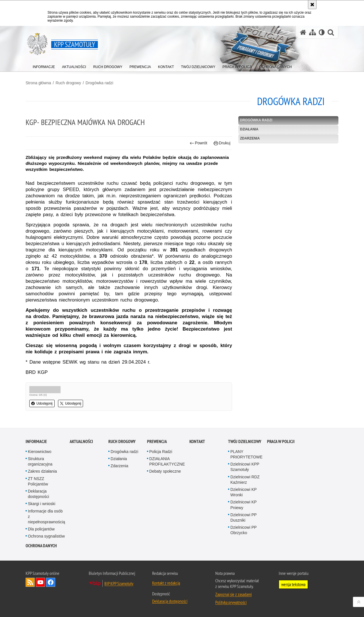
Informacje (36, 441)
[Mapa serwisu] (313, 32)
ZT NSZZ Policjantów (38, 481)
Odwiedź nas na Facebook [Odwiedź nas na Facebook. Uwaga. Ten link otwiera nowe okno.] (51, 582)
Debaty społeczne (165, 471)
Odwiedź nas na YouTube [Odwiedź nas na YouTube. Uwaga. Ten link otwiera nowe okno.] (40, 582)
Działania (249, 129)
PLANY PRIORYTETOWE (246, 454)
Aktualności (81, 441)
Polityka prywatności (231, 602)
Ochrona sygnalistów (46, 536)
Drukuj (222, 143)
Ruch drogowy (68, 83)
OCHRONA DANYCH (41, 546)
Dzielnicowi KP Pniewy (243, 505)
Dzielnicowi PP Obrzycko (243, 530)
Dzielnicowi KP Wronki (243, 492)
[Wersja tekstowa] (322, 32)
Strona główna (38, 83)
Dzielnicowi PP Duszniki (243, 517)
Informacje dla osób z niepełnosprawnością (46, 516)
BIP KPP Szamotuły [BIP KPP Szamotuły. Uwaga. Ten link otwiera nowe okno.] (119, 583)
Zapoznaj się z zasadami (233, 594)
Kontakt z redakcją (166, 583)
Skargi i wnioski (42, 504)
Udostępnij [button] (42, 403)
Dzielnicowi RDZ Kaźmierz (245, 480)
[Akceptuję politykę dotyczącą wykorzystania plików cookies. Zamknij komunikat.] (312, 5)
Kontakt (197, 441)
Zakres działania (42, 471)
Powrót (198, 143)
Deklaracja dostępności (39, 494)
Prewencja (157, 441)
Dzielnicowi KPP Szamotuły (245, 467)
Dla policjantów (41, 529)
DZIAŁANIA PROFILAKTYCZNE (167, 461)
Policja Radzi (161, 452)
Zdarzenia (250, 138)
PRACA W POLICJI (281, 441)
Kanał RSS (30, 582)
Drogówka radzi (99, 83)
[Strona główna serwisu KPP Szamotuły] (303, 32)
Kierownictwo (40, 452)
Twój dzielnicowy (245, 441)
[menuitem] (44, 66)
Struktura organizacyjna (40, 461)
